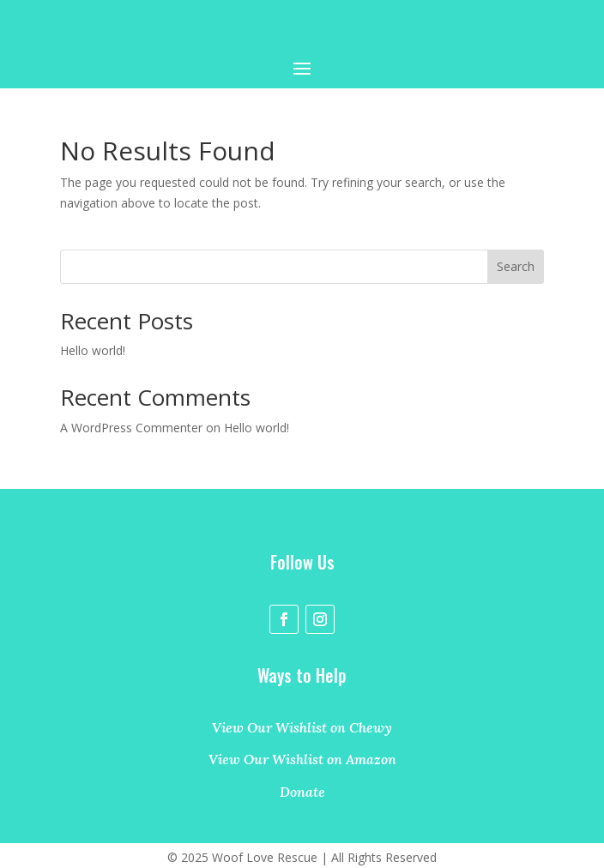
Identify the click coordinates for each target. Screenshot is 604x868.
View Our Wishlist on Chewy (302, 727)
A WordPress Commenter (131, 428)
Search (516, 266)
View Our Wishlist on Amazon (302, 759)
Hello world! (93, 350)
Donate (302, 792)
